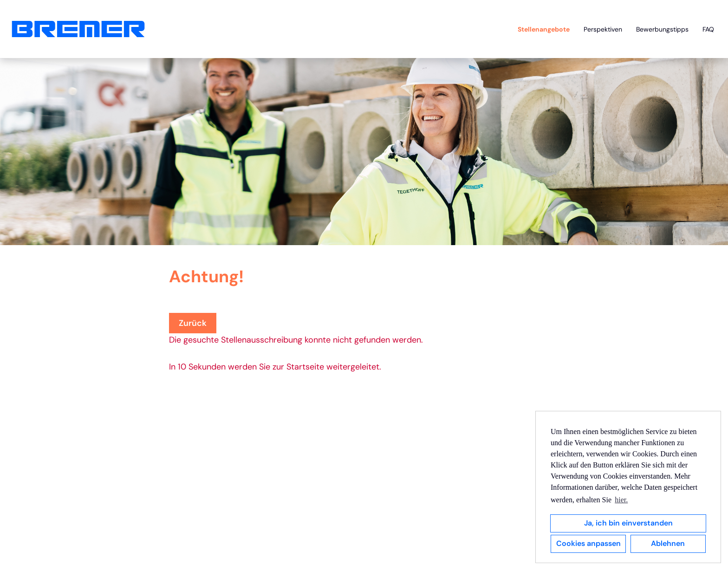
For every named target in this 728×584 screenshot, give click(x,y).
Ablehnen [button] (668, 543)
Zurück (193, 323)
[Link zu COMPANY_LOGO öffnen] (78, 29)
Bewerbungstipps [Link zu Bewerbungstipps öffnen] (662, 29)
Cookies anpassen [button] (588, 543)
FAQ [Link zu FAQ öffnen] (708, 29)
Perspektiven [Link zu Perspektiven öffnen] (603, 29)
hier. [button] (621, 500)
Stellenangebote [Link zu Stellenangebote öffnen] (544, 29)
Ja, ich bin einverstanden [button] (628, 523)
